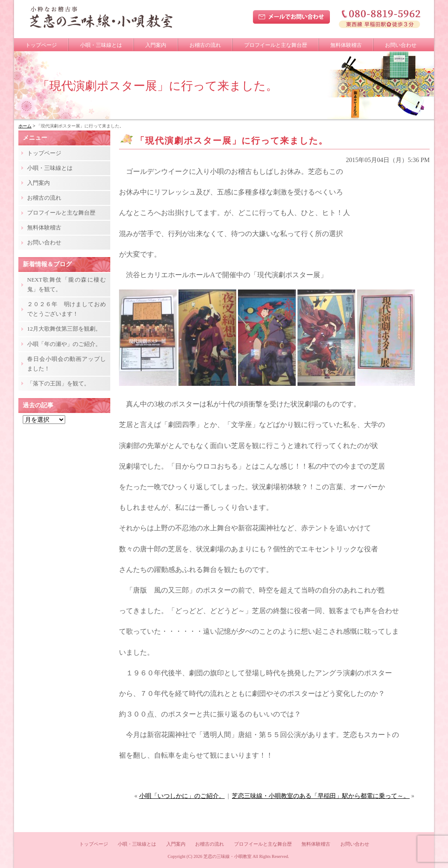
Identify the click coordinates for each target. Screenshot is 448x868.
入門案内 (156, 45)
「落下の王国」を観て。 (58, 383)
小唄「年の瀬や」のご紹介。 (64, 344)
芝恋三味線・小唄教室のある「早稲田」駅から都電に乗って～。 (321, 796)
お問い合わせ (401, 45)
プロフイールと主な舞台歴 (276, 45)
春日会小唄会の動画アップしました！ (66, 364)
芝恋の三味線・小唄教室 (227, 856)
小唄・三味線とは (101, 45)
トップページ (41, 45)
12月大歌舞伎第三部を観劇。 (64, 329)
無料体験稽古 (346, 45)
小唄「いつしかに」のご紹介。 (182, 796)
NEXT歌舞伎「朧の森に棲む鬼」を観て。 (66, 284)
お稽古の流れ (205, 45)
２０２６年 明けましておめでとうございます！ (66, 309)
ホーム (25, 126)
